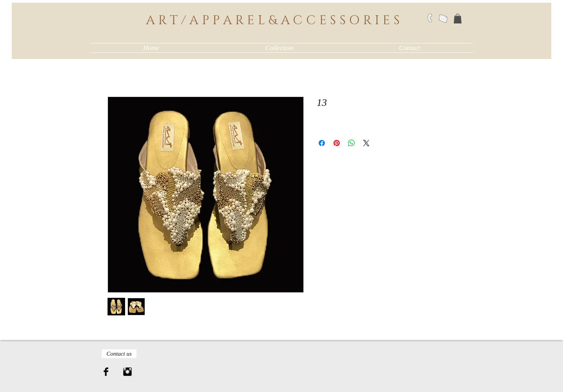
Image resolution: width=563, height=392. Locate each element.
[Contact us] (119, 354)
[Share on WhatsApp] (351, 143)
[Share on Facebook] (322, 143)
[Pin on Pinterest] (337, 143)
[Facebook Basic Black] (106, 372)
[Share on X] (366, 143)
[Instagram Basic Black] (127, 372)
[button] (458, 19)
